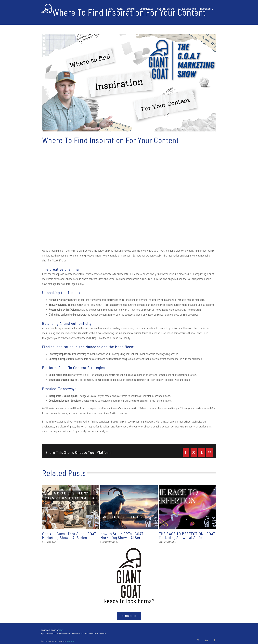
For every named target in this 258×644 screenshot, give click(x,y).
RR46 (61, 630)
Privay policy (70, 641)
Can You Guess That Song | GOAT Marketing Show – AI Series (69, 535)
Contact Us (129, 616)
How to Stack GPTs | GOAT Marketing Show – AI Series (123, 535)
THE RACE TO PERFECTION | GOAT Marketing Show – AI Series (187, 535)
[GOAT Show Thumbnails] (129, 83)
